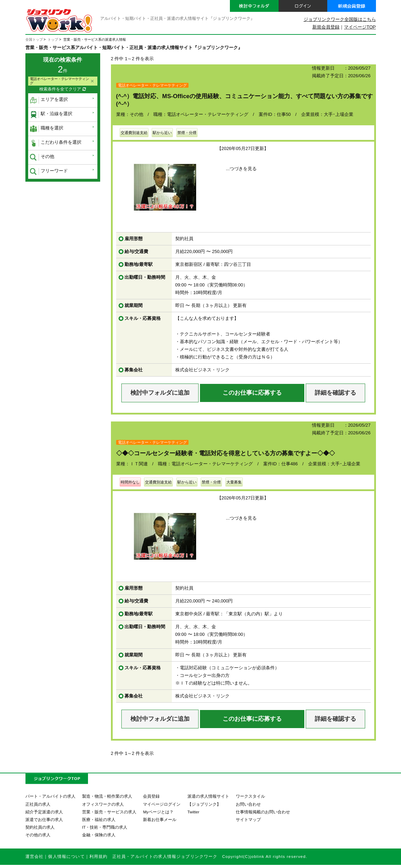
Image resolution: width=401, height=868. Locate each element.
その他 (42, 157)
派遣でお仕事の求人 (44, 819)
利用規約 (99, 856)
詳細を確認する (335, 393)
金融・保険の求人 (99, 835)
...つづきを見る (242, 169)
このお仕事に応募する (252, 393)
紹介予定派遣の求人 (44, 812)
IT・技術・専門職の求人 (105, 827)
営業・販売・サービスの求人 (109, 812)
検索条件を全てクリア (62, 89)
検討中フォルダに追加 (160, 393)
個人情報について (66, 856)
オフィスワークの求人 (103, 804)
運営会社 (35, 856)
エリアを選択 (49, 100)
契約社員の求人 (40, 827)
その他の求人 (38, 835)
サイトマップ (248, 819)
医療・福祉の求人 (99, 819)
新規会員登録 (326, 27)
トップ (53, 40)
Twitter (193, 812)
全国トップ (34, 40)
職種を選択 (47, 129)
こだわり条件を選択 (56, 143)
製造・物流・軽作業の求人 (107, 796)
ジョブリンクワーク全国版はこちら (340, 19)
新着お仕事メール (160, 819)
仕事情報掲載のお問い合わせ (263, 812)
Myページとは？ (158, 812)
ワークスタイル (250, 796)
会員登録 (151, 796)
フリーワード (49, 172)
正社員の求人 (38, 804)
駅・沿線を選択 (51, 115)
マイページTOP (360, 27)
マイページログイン (162, 804)
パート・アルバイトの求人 (50, 796)
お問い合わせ (248, 804)
